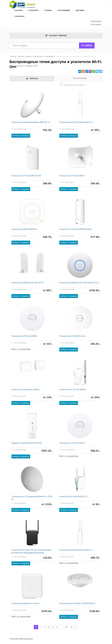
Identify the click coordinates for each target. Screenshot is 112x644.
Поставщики (63, 10)
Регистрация (96, 24)
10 (66, 627)
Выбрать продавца (21, 136)
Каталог (18, 10)
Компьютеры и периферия (44, 56)
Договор (79, 10)
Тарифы (47, 10)
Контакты (19, 16)
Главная (13, 56)
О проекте (32, 10)
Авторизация (96, 21)
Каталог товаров (25, 56)
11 (71, 627)
